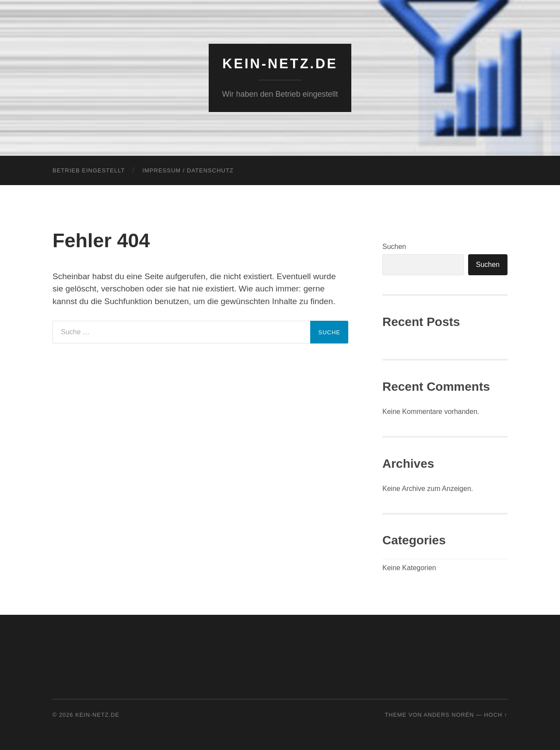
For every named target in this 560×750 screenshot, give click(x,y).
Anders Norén (449, 714)
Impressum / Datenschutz (188, 170)
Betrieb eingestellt (89, 170)
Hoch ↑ (496, 714)
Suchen (394, 247)
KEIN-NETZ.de (280, 63)
